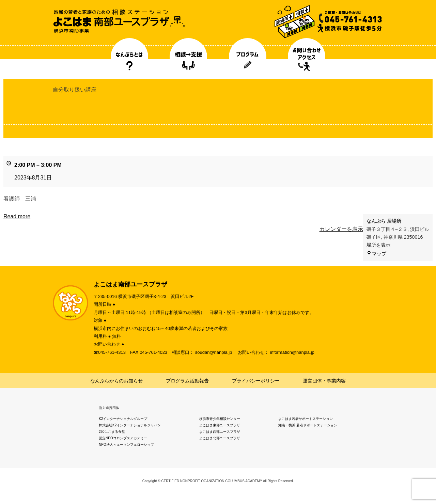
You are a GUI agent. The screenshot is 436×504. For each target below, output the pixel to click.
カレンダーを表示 (341, 229)
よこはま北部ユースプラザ (220, 438)
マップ (376, 254)
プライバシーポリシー (256, 381)
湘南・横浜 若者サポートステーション (308, 425)
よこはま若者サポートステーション (306, 419)
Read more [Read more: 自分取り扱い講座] (17, 216)
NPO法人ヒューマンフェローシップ (126, 445)
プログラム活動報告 (187, 381)
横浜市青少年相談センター (220, 419)
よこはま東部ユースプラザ (220, 425)
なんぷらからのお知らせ (116, 381)
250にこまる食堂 (112, 432)
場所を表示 (378, 245)
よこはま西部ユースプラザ (220, 432)
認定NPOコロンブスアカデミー (123, 438)
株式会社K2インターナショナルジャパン (130, 425)
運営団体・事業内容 (324, 381)
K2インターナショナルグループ (123, 419)
